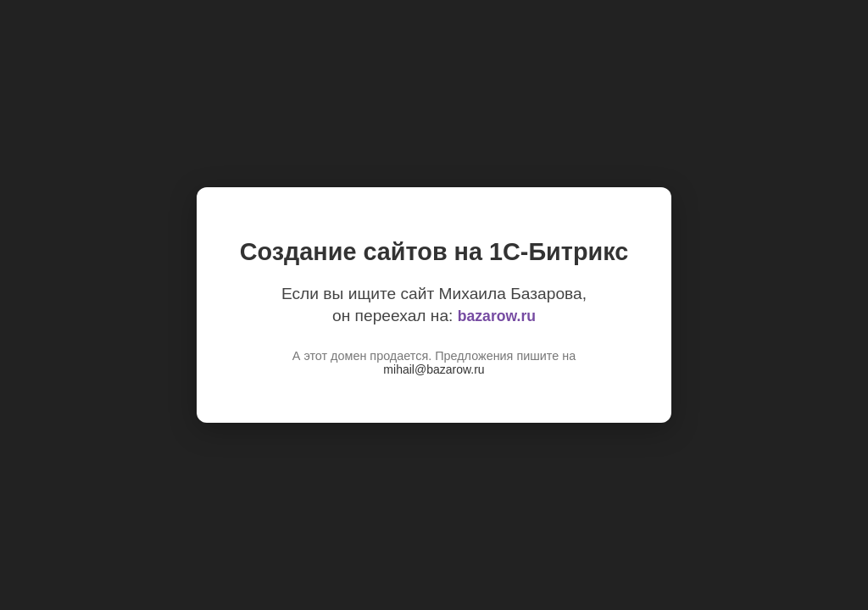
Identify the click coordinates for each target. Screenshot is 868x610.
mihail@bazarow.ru (434, 369)
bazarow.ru (497, 316)
